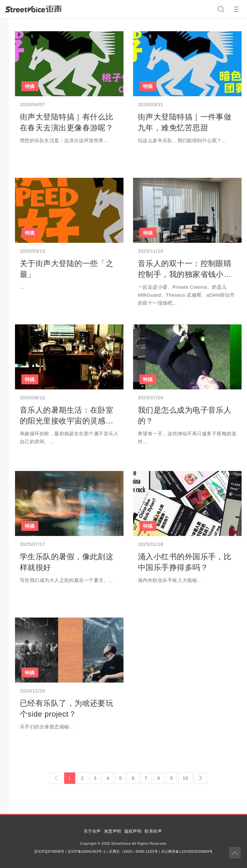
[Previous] (56, 778)
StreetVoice (33, 9)
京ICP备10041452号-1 (86, 851)
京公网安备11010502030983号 (187, 851)
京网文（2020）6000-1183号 (133, 851)
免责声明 (113, 831)
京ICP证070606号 (49, 851)
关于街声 (92, 831)
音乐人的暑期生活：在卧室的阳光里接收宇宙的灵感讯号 (67, 421)
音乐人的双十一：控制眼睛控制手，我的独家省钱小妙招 (185, 274)
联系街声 (153, 831)
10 (185, 778)
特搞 (30, 86)
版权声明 (133, 831)
